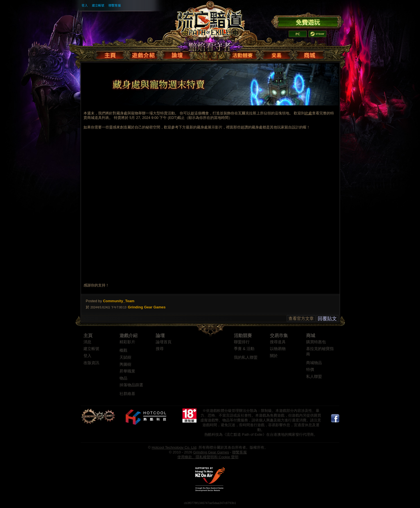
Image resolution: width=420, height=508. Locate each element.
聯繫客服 (115, 5)
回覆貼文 (327, 319)
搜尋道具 (278, 342)
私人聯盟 (314, 377)
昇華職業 (127, 371)
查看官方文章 (301, 318)
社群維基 (127, 394)
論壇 (160, 336)
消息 (87, 342)
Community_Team (119, 301)
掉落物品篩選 (131, 385)
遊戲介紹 (128, 336)
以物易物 (278, 349)
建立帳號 (98, 5)
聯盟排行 (242, 342)
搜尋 (160, 349)
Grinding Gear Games (211, 452)
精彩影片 (127, 342)
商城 (311, 336)
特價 (310, 370)
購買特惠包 (316, 342)
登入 (85, 5)
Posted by (94, 301)
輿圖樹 (125, 364)
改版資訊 (91, 363)
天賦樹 (125, 357)
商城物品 (314, 363)
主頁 (88, 336)
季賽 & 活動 (244, 349)
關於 (274, 356)
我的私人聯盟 (246, 357)
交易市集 (279, 336)
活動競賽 (243, 336)
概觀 (123, 350)
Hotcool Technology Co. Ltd (174, 447)
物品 (123, 378)
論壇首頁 (164, 342)
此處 (308, 113)
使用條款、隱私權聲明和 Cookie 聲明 (208, 457)
